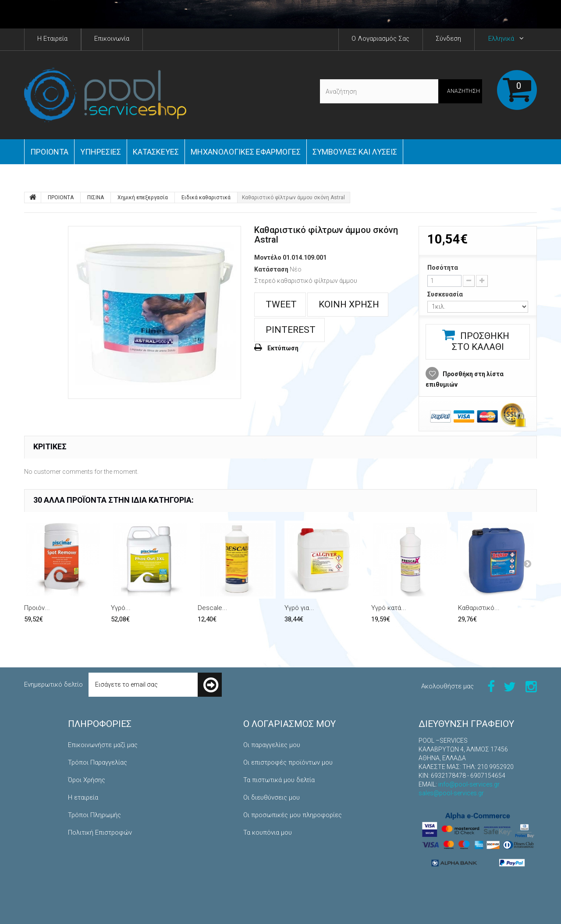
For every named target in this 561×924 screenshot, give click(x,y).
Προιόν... (37, 608)
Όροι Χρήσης (87, 780)
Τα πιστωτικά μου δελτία (279, 780)
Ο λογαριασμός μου (289, 724)
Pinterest (289, 330)
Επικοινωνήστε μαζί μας (103, 745)
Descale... (213, 608)
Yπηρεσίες (101, 152)
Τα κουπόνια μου (268, 832)
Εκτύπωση (283, 348)
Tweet (280, 304)
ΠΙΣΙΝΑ (96, 197)
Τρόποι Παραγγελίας (98, 762)
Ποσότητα (443, 268)
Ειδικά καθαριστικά (206, 197)
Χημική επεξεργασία (143, 197)
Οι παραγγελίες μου (272, 745)
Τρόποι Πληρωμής (94, 815)
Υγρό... (121, 608)
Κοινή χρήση (348, 304)
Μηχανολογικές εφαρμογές (246, 152)
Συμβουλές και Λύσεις (355, 152)
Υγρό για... (299, 608)
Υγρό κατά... (389, 608)
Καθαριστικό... (479, 608)
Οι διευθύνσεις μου (272, 797)
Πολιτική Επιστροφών (100, 832)
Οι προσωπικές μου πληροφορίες (293, 815)
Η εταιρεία (83, 797)
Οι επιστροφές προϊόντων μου (288, 762)
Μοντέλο (268, 257)
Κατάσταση (271, 269)
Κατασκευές (156, 152)
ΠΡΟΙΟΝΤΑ (49, 152)
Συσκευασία (446, 294)
